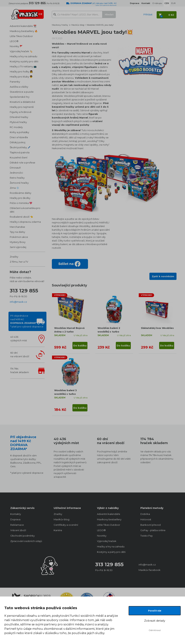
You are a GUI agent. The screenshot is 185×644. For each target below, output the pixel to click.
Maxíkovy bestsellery (109, 519)
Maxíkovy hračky (60, 25)
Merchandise (17, 227)
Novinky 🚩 (16, 46)
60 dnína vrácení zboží (20, 355)
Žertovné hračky (19, 183)
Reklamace (17, 525)
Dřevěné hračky (19, 117)
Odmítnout (155, 630)
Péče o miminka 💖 (21, 203)
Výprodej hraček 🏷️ (21, 51)
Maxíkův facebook (149, 570)
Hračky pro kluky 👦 (21, 77)
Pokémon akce (19, 237)
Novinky (102, 536)
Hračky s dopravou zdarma (25, 222)
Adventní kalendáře (109, 514)
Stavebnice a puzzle (22, 92)
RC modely (16, 127)
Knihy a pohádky (19, 132)
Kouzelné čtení (19, 157)
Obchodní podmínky (22, 536)
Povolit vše (155, 611)
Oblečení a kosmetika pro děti (25, 210)
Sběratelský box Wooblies (157, 328)
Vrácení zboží (18, 530)
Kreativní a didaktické (22, 102)
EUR (173, 3)
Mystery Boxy (18, 242)
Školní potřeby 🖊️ (20, 147)
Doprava (15, 519)
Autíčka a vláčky (19, 87)
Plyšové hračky (18, 122)
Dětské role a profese (22, 163)
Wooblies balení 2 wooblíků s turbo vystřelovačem (109, 332)
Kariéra (58, 530)
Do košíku (80, 345)
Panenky (15, 82)
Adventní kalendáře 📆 (23, 26)
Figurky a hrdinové (21, 112)
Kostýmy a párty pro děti (24, 61)
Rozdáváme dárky (21, 193)
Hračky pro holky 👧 (21, 72)
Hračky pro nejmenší (22, 107)
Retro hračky (17, 178)
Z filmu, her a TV (19, 262)
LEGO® (14, 41)
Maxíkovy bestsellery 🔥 (24, 31)
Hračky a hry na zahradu (23, 56)
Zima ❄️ (14, 188)
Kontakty (16, 514)
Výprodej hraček (107, 541)
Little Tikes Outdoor (21, 36)
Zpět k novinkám (163, 276)
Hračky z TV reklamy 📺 (23, 66)
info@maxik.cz (18, 302)
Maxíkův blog (78, 25)
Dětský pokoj (18, 142)
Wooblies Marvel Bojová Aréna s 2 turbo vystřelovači (69, 332)
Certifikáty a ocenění (66, 525)
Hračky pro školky (20, 198)
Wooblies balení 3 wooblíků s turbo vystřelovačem (65, 394)
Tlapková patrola (20, 152)
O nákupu (157, 3)
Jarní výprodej (18, 247)
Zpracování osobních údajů (26, 541)
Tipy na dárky (17, 232)
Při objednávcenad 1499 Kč (27, 321)
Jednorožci (16, 173)
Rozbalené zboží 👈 (21, 217)
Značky (14, 257)
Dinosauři (15, 168)
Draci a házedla (19, 137)
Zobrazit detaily (155, 621)
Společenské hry (20, 97)
